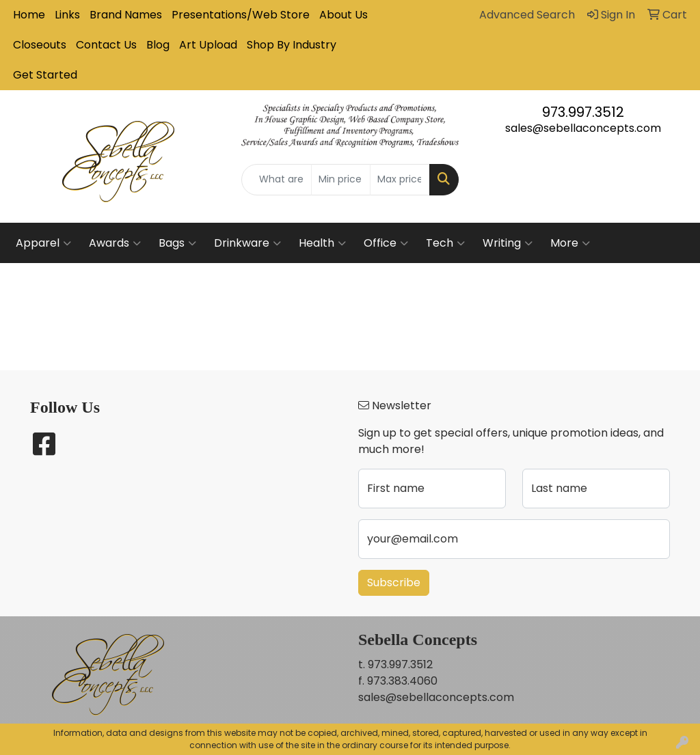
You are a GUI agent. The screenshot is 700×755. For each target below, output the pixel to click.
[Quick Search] (276, 180)
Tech (445, 243)
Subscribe (394, 582)
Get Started (45, 75)
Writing (508, 243)
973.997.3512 (583, 112)
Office (386, 243)
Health (322, 243)
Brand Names (126, 15)
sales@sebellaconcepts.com (583, 128)
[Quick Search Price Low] (341, 180)
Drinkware (247, 243)
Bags (177, 243)
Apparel (43, 243)
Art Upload (208, 45)
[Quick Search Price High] (400, 180)
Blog (158, 45)
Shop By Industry (292, 45)
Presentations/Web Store (241, 15)
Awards (115, 243)
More (570, 243)
